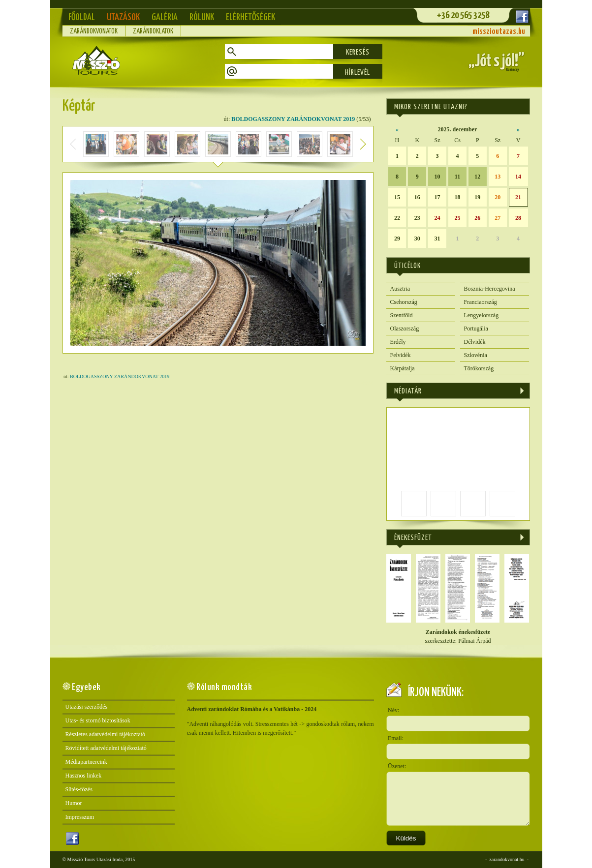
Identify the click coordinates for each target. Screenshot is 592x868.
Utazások (123, 17)
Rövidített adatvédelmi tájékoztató (106, 748)
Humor (74, 803)
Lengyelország (482, 315)
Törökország (479, 368)
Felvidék (401, 355)
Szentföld (402, 315)
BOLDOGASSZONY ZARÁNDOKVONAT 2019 (293, 119)
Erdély (398, 342)
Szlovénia (476, 355)
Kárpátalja (403, 368)
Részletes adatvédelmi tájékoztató (106, 734)
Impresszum (80, 817)
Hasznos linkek (84, 776)
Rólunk (202, 17)
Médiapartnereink (86, 762)
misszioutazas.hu (499, 32)
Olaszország (405, 329)
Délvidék (475, 342)
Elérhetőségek (250, 17)
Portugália (476, 329)
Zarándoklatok (153, 31)
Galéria (165, 17)
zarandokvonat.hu (507, 859)
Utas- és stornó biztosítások (98, 720)
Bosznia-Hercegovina (490, 289)
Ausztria (400, 289)
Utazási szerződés (87, 707)
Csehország (404, 302)
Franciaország (481, 302)
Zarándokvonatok (94, 31)
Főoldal (82, 17)
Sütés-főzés (79, 789)
